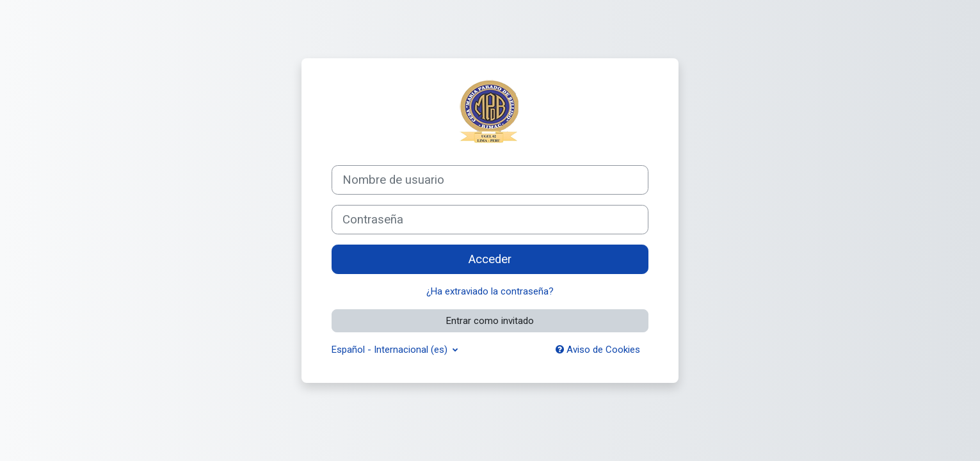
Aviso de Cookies (598, 350)
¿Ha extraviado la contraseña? (490, 291)
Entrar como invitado (490, 321)
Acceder (490, 259)
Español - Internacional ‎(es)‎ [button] (391, 350)
